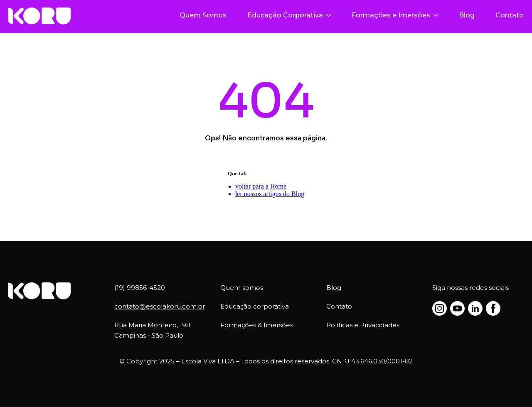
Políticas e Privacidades (363, 325)
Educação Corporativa (289, 15)
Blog (467, 15)
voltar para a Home (261, 186)
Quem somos (242, 288)
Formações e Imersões (395, 15)
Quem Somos (203, 15)
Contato (510, 15)
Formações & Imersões (257, 325)
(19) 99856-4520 (140, 288)
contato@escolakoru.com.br (160, 306)
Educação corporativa (255, 306)
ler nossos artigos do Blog (270, 194)
